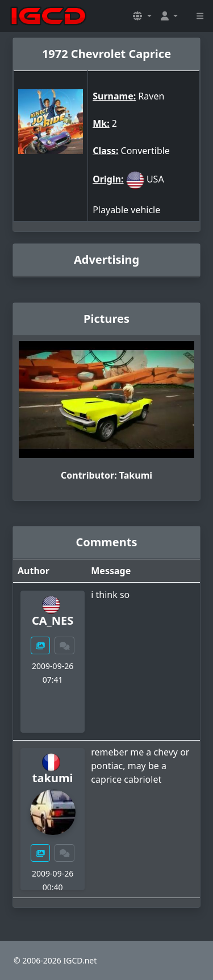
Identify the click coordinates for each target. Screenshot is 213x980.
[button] (142, 16)
